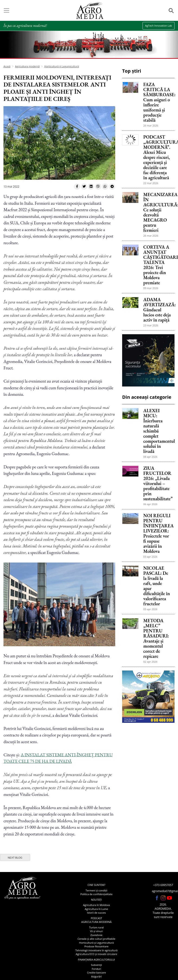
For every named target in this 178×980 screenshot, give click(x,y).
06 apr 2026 (150, 504)
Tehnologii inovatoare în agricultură (96, 950)
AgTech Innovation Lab (159, 26)
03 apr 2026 (150, 557)
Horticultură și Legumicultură (62, 66)
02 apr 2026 (150, 662)
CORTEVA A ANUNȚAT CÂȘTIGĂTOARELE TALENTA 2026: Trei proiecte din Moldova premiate (157, 265)
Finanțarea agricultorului (96, 960)
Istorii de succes (96, 913)
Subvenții (96, 965)
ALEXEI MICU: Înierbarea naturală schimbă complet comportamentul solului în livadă (157, 431)
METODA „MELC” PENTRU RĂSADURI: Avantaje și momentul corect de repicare (156, 638)
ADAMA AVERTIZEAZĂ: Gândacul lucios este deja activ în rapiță (157, 310)
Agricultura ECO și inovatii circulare (97, 954)
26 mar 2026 (151, 125)
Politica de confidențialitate (97, 894)
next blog (15, 858)
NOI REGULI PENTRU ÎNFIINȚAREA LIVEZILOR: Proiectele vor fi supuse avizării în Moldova (157, 533)
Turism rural (97, 927)
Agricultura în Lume (96, 909)
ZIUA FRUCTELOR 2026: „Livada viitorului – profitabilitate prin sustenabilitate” (157, 483)
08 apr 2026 (150, 457)
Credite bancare (96, 972)
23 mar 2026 (151, 325)
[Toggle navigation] (6, 10)
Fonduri (96, 969)
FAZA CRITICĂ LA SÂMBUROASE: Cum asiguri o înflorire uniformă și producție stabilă (157, 102)
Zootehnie (96, 935)
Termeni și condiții (96, 890)
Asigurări (96, 976)
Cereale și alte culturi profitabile (97, 939)
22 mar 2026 (151, 183)
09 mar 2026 (151, 288)
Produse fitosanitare (96, 946)
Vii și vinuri (97, 931)
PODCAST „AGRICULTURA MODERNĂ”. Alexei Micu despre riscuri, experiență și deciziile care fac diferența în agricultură (157, 157)
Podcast (96, 918)
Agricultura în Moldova (96, 905)
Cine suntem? (96, 885)
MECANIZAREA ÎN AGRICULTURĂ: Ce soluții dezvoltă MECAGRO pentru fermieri (157, 212)
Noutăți (96, 900)
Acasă (7, 66)
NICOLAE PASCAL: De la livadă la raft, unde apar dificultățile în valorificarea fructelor (157, 586)
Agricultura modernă (27, 66)
